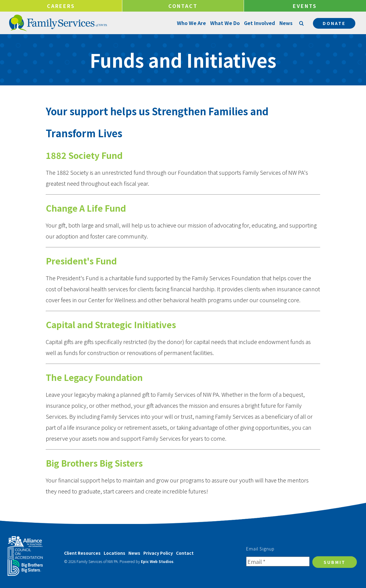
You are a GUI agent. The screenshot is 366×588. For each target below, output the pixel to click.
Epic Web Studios (157, 561)
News (285, 23)
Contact (183, 6)
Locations (115, 553)
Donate (334, 23)
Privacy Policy (158, 553)
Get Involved (259, 23)
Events (305, 6)
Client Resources (82, 553)
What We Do (224, 23)
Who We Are (191, 23)
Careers (61, 6)
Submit (335, 562)
